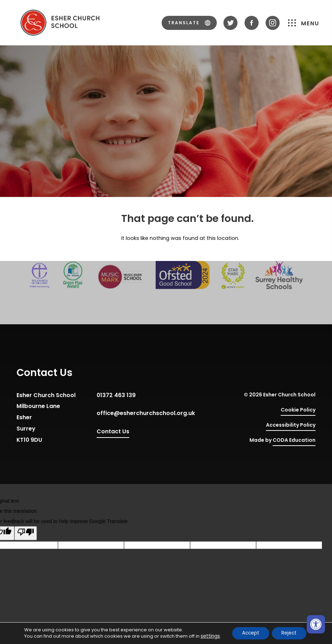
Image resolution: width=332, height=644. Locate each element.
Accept (249, 633)
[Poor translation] (26, 534)
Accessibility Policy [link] (291, 425)
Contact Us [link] (113, 431)
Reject (289, 633)
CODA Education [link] (294, 441)
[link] (316, 624)
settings (208, 636)
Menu (304, 23)
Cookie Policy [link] (298, 410)
